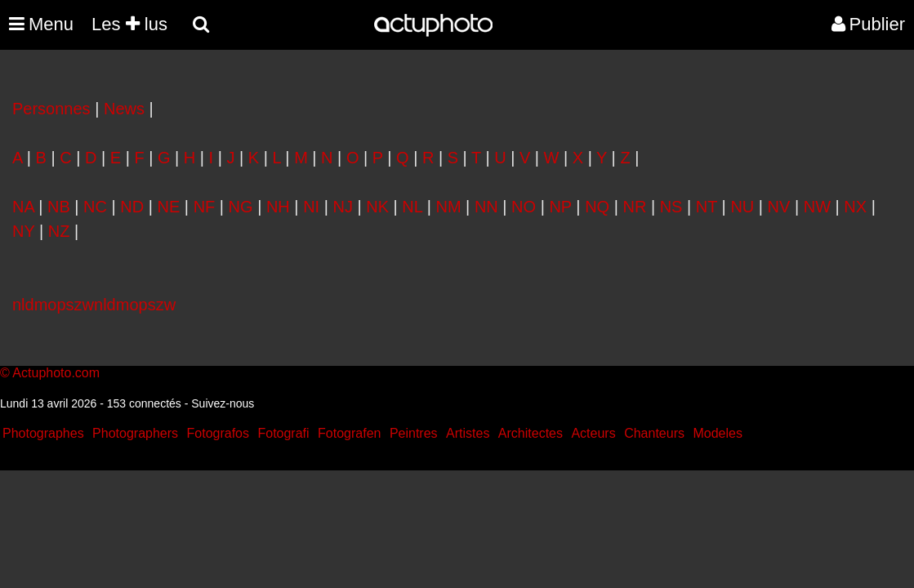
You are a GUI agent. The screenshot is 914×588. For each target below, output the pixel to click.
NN (486, 207)
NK (377, 207)
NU (742, 207)
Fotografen (349, 433)
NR (634, 207)
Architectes (531, 433)
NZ (59, 231)
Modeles (717, 433)
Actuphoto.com (56, 373)
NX (855, 207)
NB (59, 207)
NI (311, 207)
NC (95, 207)
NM (448, 207)
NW (817, 207)
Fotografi (283, 433)
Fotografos (218, 433)
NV (779, 207)
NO (524, 207)
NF (205, 207)
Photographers (135, 433)
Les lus (129, 24)
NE (169, 207)
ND (132, 207)
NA (23, 207)
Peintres (414, 433)
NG (241, 207)
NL (412, 207)
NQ (597, 207)
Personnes (51, 109)
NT (707, 207)
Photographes (43, 433)
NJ (342, 207)
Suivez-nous (223, 403)
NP (560, 207)
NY (23, 231)
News (124, 109)
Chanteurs (654, 433)
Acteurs (593, 433)
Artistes (468, 433)
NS (671, 207)
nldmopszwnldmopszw (94, 305)
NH (278, 207)
